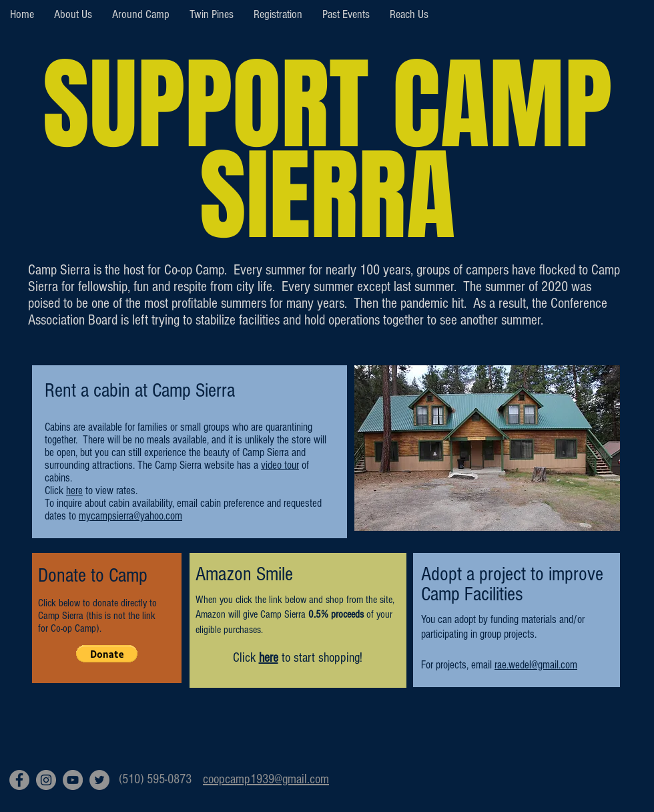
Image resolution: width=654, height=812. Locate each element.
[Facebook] (19, 780)
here (269, 658)
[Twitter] (99, 780)
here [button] (74, 490)
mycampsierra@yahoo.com (130, 516)
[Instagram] (46, 780)
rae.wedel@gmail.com (536, 665)
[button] (107, 654)
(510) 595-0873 (155, 779)
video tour (280, 465)
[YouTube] (73, 780)
